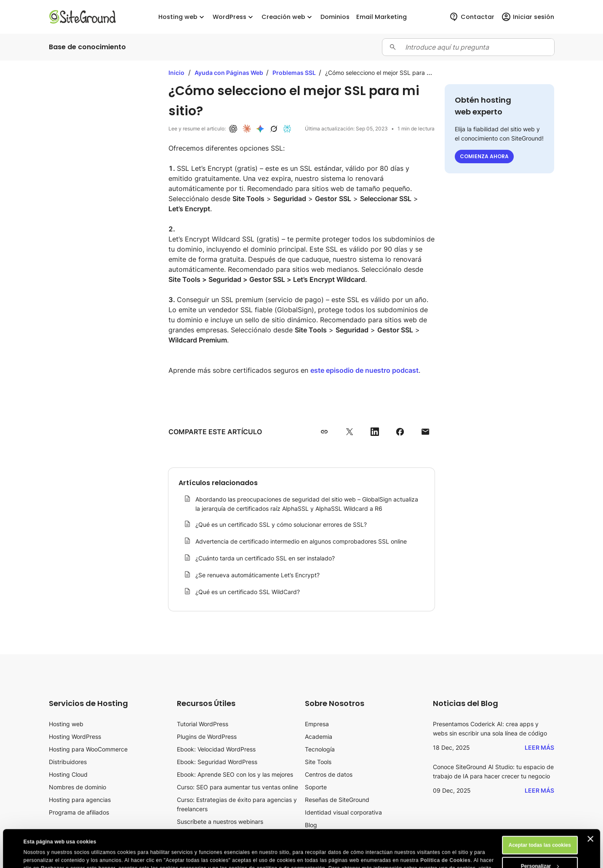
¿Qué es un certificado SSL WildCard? (248, 592)
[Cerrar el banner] (590, 804)
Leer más (539, 747)
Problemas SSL (295, 73)
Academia (319, 737)
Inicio (176, 73)
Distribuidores (68, 762)
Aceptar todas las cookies (540, 810)
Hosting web (182, 17)
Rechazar (540, 852)
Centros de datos (329, 774)
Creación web (288, 17)
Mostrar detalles (43, 854)
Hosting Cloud (68, 774)
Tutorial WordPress (203, 724)
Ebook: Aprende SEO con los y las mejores (235, 774)
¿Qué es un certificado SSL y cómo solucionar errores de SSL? (281, 524)
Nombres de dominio (77, 787)
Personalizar (540, 831)
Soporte (316, 787)
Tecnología (320, 749)
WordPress (234, 17)
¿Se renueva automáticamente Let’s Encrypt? (257, 575)
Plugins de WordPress (207, 737)
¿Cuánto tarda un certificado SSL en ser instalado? (265, 558)
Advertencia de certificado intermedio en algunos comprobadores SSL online (301, 541)
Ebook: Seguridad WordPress (217, 762)
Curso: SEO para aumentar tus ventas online (237, 787)
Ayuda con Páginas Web (229, 73)
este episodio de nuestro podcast (364, 370)
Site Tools (318, 762)
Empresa (317, 724)
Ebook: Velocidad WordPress (216, 749)
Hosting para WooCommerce (88, 749)
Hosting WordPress (75, 737)
